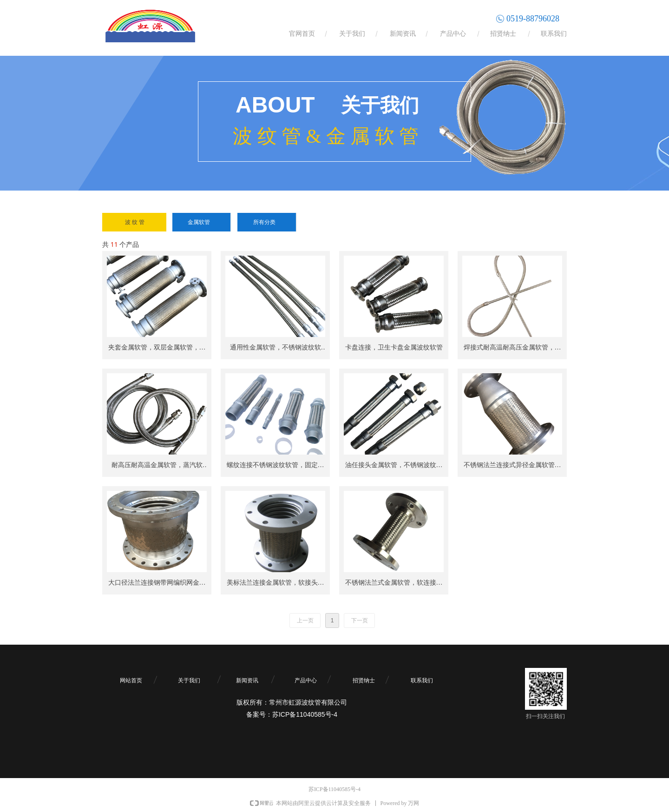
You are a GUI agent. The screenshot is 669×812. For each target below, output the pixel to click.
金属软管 (199, 222)
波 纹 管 (135, 222)
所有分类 (264, 222)
